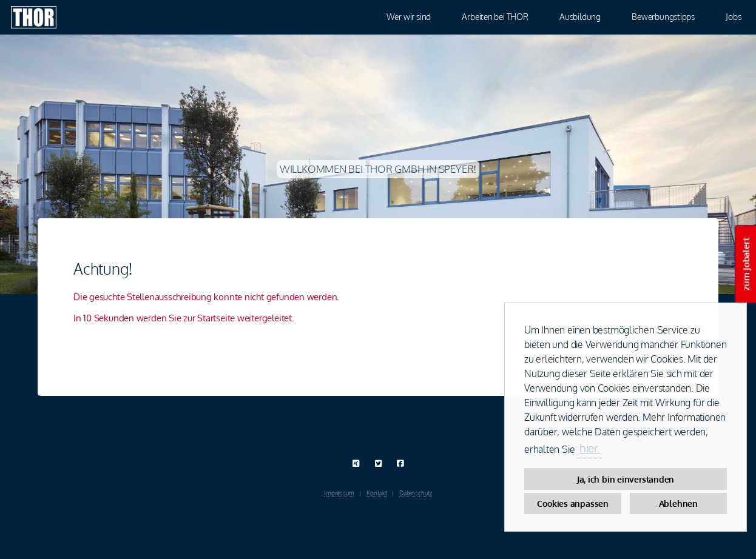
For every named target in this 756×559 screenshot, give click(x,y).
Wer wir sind (409, 16)
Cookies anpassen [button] (572, 503)
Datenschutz (416, 493)
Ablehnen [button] (678, 503)
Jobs (733, 16)
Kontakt (377, 493)
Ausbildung (580, 16)
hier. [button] (590, 448)
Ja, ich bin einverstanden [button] (626, 479)
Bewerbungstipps (663, 16)
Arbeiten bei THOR (495, 16)
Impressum (339, 493)
